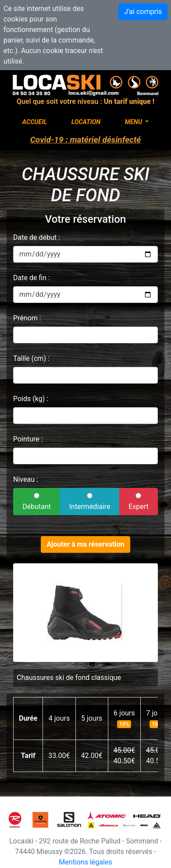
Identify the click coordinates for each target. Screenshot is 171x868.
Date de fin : (32, 278)
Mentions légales (85, 862)
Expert (139, 502)
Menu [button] (134, 122)
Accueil (35, 122)
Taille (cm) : (31, 358)
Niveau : (26, 479)
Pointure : (28, 439)
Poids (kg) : (31, 399)
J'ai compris (143, 12)
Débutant (37, 502)
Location (86, 122)
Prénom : (27, 318)
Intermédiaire (90, 502)
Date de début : (37, 237)
